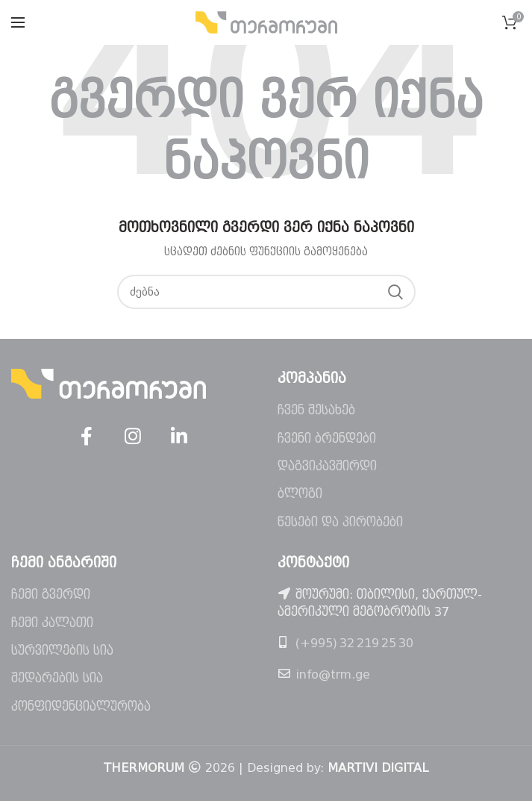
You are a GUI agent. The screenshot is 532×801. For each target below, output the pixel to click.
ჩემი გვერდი (51, 595)
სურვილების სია (62, 651)
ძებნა (395, 292)
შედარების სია (57, 678)
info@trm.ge (333, 674)
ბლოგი (300, 494)
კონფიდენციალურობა (81, 707)
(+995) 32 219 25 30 (354, 643)
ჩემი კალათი (52, 623)
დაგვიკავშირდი (327, 466)
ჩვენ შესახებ (316, 410)
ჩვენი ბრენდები (327, 439)
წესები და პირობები (340, 522)
